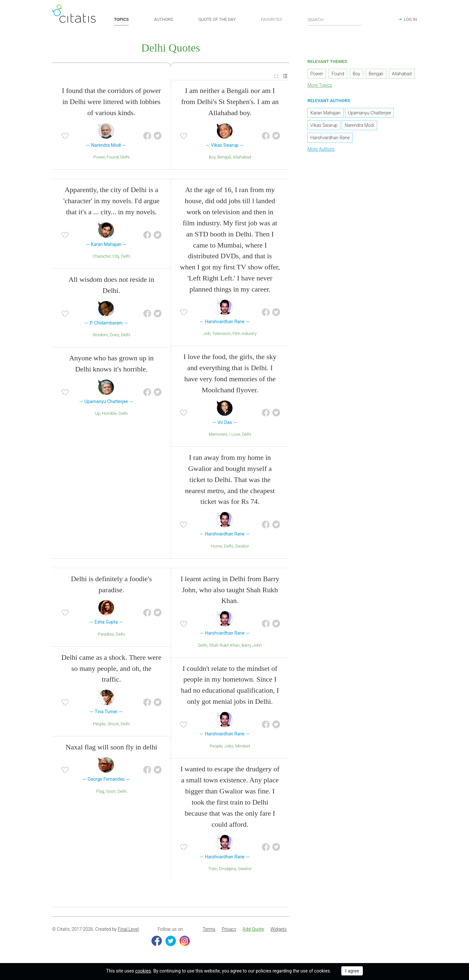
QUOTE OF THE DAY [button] (217, 19)
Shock (113, 725)
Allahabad (242, 158)
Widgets (278, 930)
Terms (209, 930)
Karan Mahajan (326, 114)
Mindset (243, 747)
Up (98, 415)
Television (221, 335)
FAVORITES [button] (271, 19)
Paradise (106, 635)
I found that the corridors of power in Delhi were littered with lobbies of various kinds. (111, 103)
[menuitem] (276, 77)
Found (113, 158)
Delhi (125, 158)
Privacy (229, 930)
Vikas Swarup (324, 126)
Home (216, 547)
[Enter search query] (335, 20)
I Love (235, 436)
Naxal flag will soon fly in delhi (111, 748)
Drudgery (227, 870)
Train (213, 870)
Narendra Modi (359, 126)
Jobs (229, 747)
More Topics (320, 86)
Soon (111, 793)
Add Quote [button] (253, 930)
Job (207, 335)
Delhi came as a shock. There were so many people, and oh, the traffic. (112, 670)
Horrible (109, 415)
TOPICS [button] (121, 19)
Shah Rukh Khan (224, 647)
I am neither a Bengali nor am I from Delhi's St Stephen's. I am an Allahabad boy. (230, 103)
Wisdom (100, 336)
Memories (218, 436)
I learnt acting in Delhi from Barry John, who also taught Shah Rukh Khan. (230, 591)
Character (101, 257)
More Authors (321, 150)
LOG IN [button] (410, 19)
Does (114, 336)
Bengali (224, 158)
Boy (212, 158)
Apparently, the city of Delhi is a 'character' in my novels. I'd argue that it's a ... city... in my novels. (112, 202)
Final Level (128, 930)
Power (99, 158)
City (116, 257)
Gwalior (242, 547)
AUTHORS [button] (163, 19)
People (99, 725)
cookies (143, 971)
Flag (100, 793)
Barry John (252, 647)
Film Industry (245, 335)
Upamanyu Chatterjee (370, 114)
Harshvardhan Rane (330, 139)
